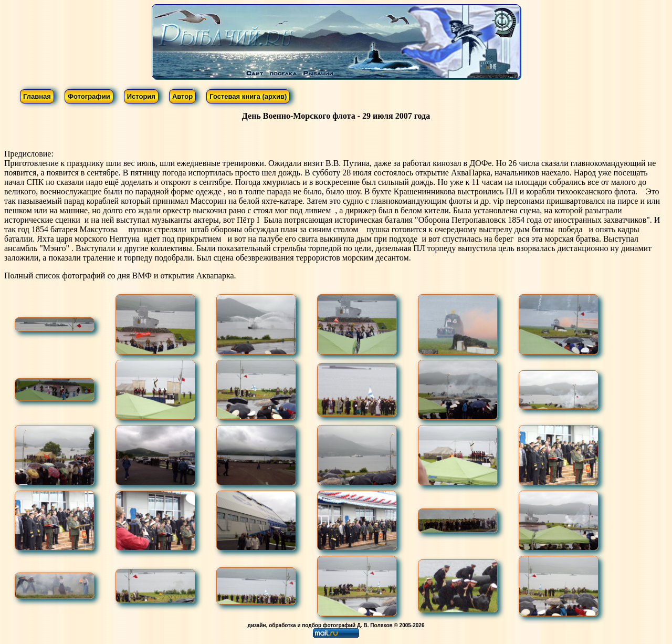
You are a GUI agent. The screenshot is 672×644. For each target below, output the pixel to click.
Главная (37, 96)
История (141, 96)
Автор (182, 96)
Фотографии (89, 96)
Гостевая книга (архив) (248, 96)
